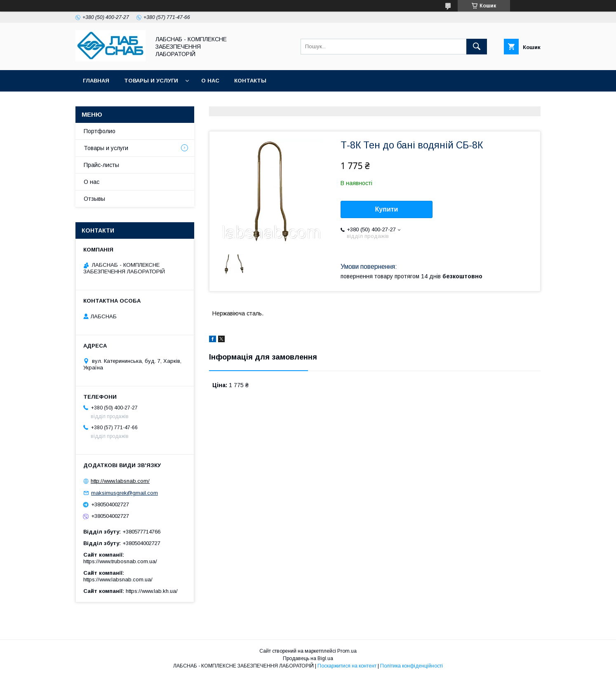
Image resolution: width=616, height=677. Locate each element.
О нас (210, 81)
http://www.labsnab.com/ (120, 481)
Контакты (250, 81)
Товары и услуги (151, 81)
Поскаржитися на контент (347, 666)
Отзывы (94, 199)
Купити (387, 209)
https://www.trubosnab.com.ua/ (120, 561)
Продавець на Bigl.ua (308, 658)
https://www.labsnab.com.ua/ (118, 579)
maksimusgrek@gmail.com (125, 493)
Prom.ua (347, 651)
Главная (96, 81)
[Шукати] (477, 47)
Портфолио (100, 131)
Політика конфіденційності (411, 666)
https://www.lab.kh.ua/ (152, 591)
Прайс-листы (101, 165)
